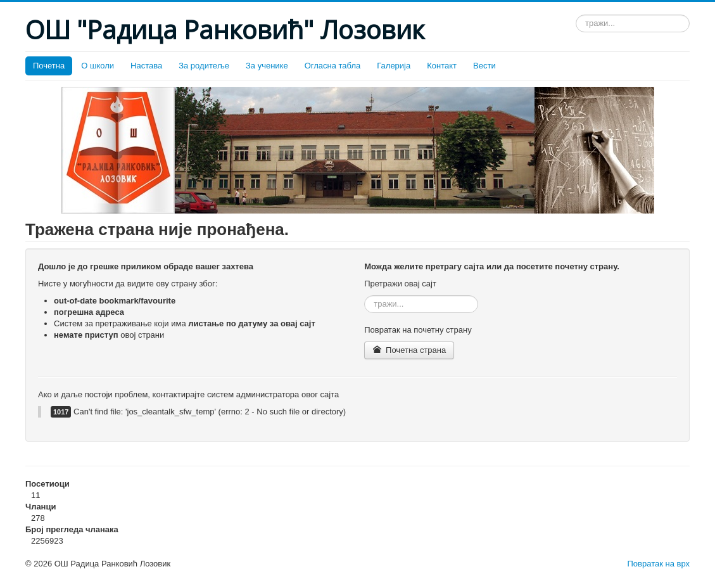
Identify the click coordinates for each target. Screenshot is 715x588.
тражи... (576, 15)
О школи (98, 66)
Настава (146, 66)
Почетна (49, 66)
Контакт (442, 66)
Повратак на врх (658, 564)
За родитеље (204, 66)
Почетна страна (409, 350)
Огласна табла (333, 66)
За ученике (267, 66)
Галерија (394, 66)
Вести (484, 66)
